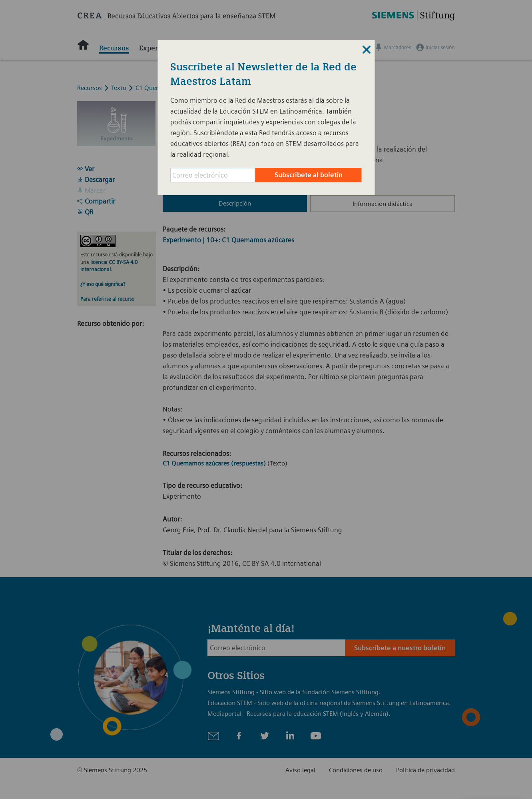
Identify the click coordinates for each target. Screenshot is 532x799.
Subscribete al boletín (309, 175)
